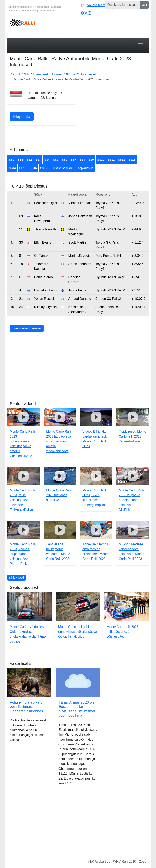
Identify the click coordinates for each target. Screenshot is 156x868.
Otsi (144, 5)
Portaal (15, 74)
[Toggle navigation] (141, 45)
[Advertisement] (115, 116)
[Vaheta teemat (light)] (96, 5)
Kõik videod (16, 578)
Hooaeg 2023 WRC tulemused (74, 74)
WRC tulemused (36, 74)
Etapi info (22, 116)
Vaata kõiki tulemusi (27, 328)
